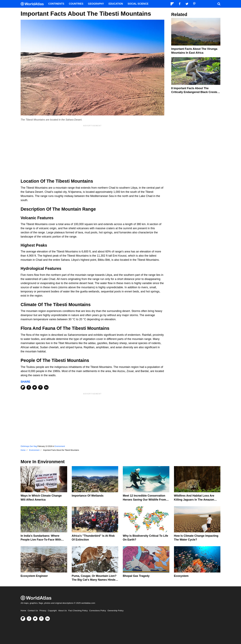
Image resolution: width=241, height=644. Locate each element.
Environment (60, 446)
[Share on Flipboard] (23, 387)
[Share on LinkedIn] (46, 387)
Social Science (138, 4)
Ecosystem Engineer (34, 576)
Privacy (43, 611)
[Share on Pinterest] (40, 387)
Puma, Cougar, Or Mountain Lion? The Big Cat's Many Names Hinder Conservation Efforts (94, 580)
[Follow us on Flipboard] (23, 619)
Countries (76, 4)
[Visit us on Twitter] (35, 619)
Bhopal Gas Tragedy (136, 576)
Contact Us (33, 611)
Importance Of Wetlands (88, 496)
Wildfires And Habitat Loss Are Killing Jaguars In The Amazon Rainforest (194, 499)
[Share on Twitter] (35, 387)
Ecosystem (181, 576)
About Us (63, 611)
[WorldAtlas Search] (219, 4)
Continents (56, 4)
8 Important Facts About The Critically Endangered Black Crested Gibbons (195, 92)
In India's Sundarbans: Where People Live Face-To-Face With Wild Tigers (41, 540)
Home (23, 611)
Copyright (52, 611)
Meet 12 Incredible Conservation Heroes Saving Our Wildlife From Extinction (144, 499)
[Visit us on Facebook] (29, 619)
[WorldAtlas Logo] (33, 4)
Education (116, 4)
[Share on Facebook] (29, 387)
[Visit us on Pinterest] (41, 619)
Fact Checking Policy (78, 611)
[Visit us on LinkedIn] (47, 619)
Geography (96, 4)
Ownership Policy (115, 611)
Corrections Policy (98, 611)
